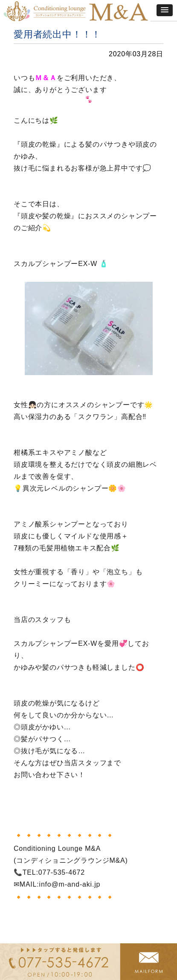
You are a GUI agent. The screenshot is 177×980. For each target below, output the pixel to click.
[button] (165, 10)
